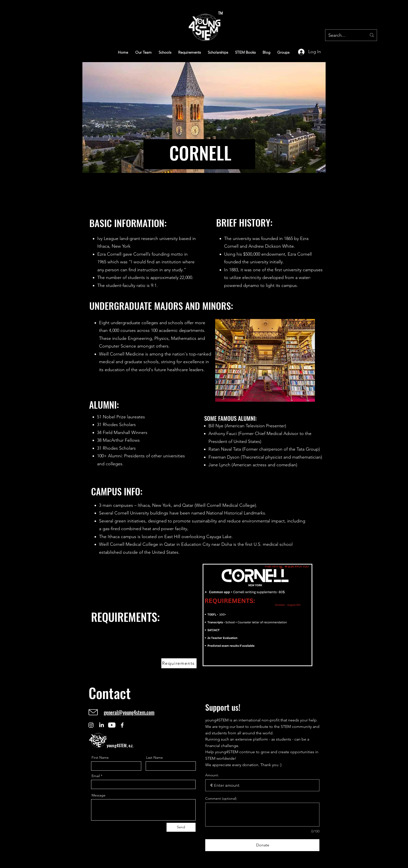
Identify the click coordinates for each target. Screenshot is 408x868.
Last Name (154, 757)
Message (99, 795)
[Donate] (262, 845)
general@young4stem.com (129, 712)
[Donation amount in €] (262, 785)
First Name (100, 757)
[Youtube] (112, 725)
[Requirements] (179, 663)
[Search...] (344, 36)
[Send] (181, 827)
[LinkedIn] (101, 725)
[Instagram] (91, 725)
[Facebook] (122, 725)
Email (96, 776)
